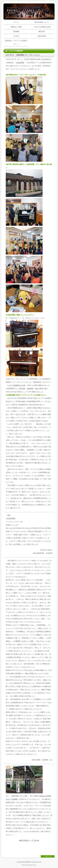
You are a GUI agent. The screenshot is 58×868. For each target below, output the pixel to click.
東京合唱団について (42, 22)
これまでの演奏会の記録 (42, 27)
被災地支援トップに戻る (29, 840)
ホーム (16, 22)
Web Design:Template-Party (29, 865)
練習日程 (42, 32)
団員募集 (16, 32)
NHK (36, 389)
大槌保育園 (20, 63)
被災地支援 (42, 36)
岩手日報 (22, 389)
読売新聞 (30, 389)
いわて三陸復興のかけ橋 (16, 385)
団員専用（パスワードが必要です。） (16, 42)
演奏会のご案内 (16, 27)
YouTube (16, 36)
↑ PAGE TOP (48, 856)
